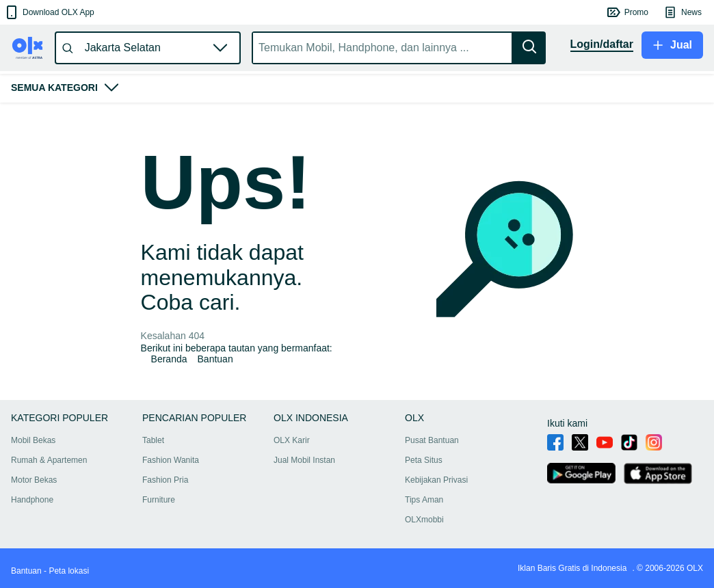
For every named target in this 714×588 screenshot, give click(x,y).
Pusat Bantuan (432, 440)
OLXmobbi (424, 520)
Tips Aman (424, 500)
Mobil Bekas (33, 440)
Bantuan (215, 359)
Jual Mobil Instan (304, 460)
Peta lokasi (69, 571)
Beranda (169, 359)
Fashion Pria (165, 480)
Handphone (32, 500)
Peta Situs (424, 460)
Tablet (153, 440)
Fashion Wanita (171, 460)
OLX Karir (292, 440)
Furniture (159, 500)
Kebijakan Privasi (436, 480)
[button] (49, 12)
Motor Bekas (34, 480)
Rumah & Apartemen (49, 460)
